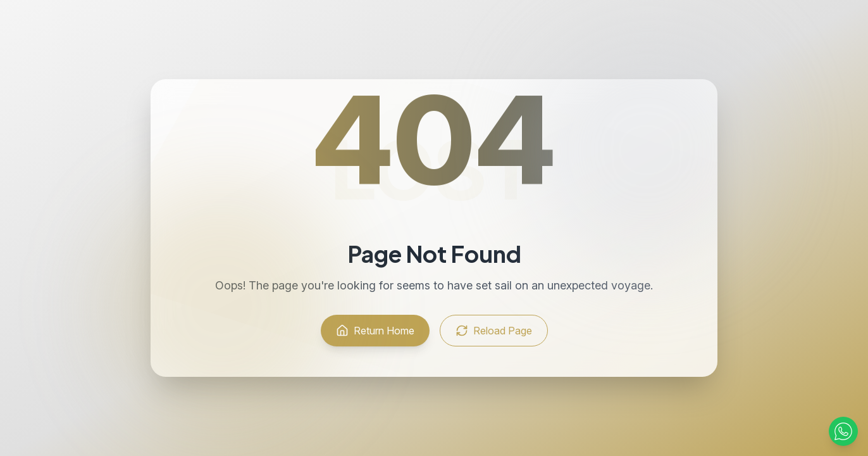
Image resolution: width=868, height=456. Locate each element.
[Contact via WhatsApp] (843, 431)
